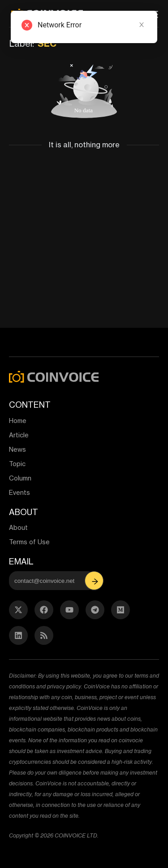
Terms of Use (29, 542)
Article (19, 435)
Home (18, 421)
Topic (17, 464)
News (17, 449)
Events (19, 492)
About (18, 527)
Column (20, 478)
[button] (95, 581)
